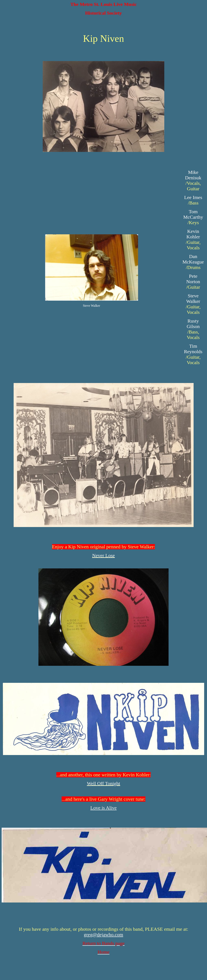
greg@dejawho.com (103, 935)
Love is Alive (103, 808)
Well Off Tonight (103, 783)
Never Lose (103, 555)
